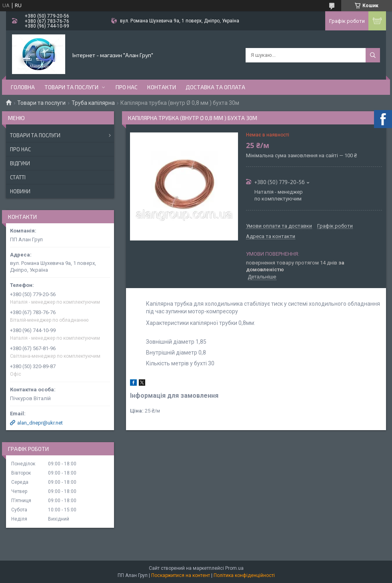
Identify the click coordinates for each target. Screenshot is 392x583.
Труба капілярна (93, 103)
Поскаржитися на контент (181, 575)
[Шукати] (373, 55)
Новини (20, 191)
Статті (18, 177)
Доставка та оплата (215, 87)
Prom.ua (234, 568)
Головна (23, 87)
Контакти (162, 87)
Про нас (127, 87)
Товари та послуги (71, 87)
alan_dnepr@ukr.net (40, 423)
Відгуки (20, 163)
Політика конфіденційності (244, 575)
